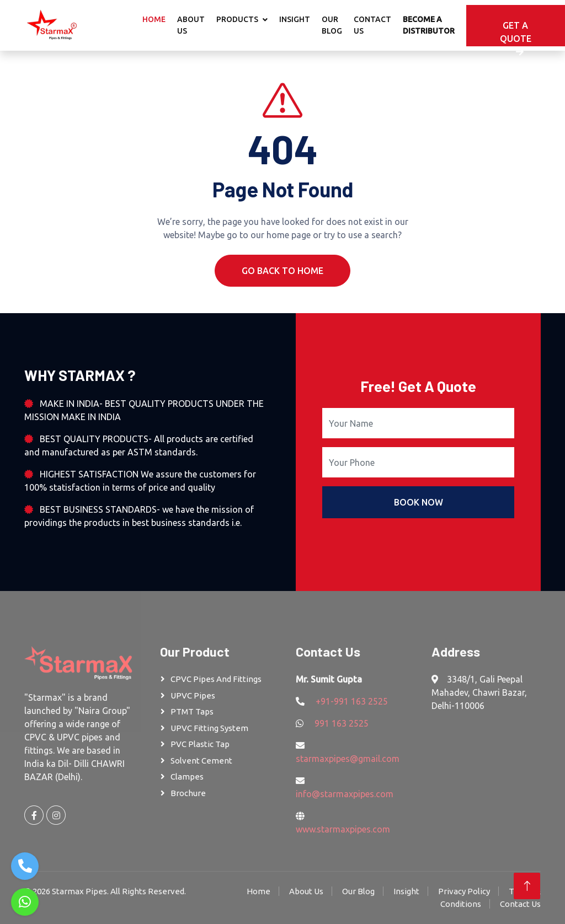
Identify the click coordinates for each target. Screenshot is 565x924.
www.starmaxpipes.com (343, 829)
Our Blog (332, 25)
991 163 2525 (342, 723)
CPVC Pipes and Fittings (216, 679)
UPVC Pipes (193, 695)
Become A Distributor (429, 25)
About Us (191, 25)
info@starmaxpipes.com (345, 794)
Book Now (419, 502)
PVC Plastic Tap (200, 744)
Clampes (187, 777)
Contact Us (372, 25)
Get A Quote (516, 33)
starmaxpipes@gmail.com (348, 759)
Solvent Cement (201, 761)
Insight (295, 19)
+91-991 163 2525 (352, 701)
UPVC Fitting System (209, 728)
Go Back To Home (282, 271)
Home (154, 19)
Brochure (188, 793)
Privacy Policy (464, 891)
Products (237, 19)
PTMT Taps (192, 711)
